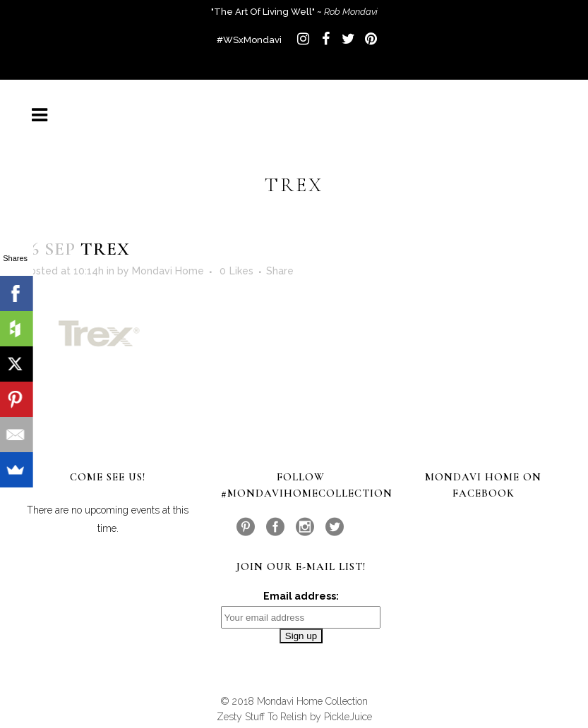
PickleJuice (348, 717)
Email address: (301, 596)
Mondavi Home (168, 271)
